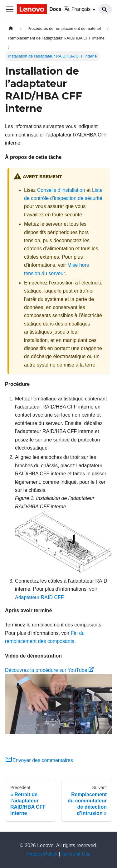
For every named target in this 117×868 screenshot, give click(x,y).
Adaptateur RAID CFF (39, 597)
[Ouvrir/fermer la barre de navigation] (10, 9)
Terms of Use (76, 854)
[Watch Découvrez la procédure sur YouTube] (59, 704)
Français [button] (77, 9)
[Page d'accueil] (11, 28)
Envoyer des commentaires (39, 760)
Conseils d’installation (61, 190)
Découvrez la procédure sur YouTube (49, 670)
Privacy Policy (42, 854)
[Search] (105, 9)
